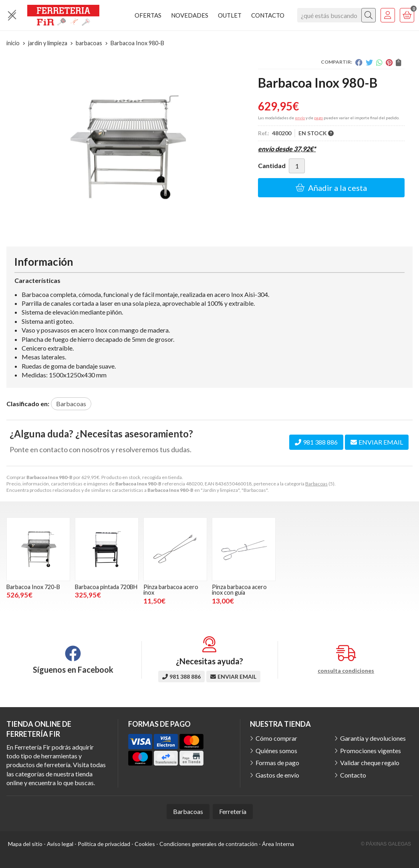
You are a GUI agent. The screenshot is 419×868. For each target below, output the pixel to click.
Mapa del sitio (25, 844)
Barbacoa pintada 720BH (106, 587)
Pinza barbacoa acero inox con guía (239, 590)
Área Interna (278, 844)
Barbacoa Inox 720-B (33, 587)
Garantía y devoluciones (373, 738)
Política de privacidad (104, 844)
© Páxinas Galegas (386, 844)
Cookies (145, 844)
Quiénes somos (276, 751)
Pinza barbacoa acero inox (171, 590)
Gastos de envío (277, 775)
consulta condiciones (346, 671)
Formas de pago (277, 763)
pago (318, 118)
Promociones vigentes (371, 751)
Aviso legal (60, 844)
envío (300, 118)
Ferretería (233, 811)
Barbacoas (316, 484)
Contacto (353, 775)
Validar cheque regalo (370, 763)
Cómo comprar (276, 738)
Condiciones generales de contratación (208, 844)
